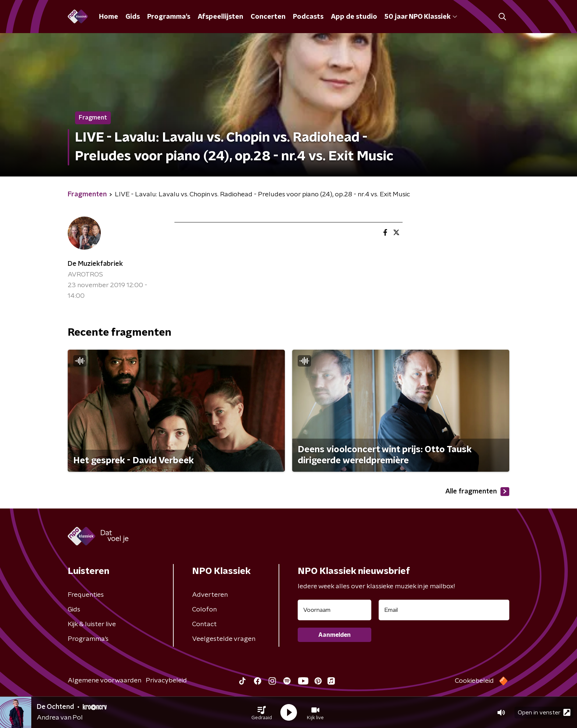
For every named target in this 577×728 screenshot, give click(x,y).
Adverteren (210, 595)
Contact (204, 624)
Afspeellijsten (220, 17)
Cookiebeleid (474, 681)
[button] (262, 713)
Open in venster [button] (544, 712)
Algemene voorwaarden (105, 681)
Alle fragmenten (477, 492)
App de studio (354, 17)
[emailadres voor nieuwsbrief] (444, 610)
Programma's (169, 17)
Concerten (268, 17)
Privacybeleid (166, 681)
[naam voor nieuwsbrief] (334, 610)
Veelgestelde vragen (224, 639)
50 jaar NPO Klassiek (421, 17)
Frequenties (86, 595)
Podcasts (308, 17)
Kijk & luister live (92, 624)
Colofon (204, 610)
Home (109, 17)
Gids (133, 17)
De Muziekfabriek (95, 264)
